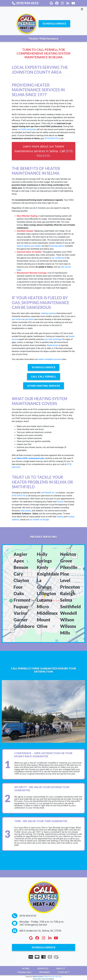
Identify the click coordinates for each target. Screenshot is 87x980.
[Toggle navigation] (43, 9)
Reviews (44, 972)
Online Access (38, 977)
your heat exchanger (53, 339)
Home (26, 969)
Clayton (21, 580)
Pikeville (69, 567)
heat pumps (26, 511)
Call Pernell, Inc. (48, 493)
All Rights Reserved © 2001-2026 (52, 977)
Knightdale (48, 574)
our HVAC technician (27, 129)
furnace (60, 502)
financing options (57, 246)
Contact (64, 972)
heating (60, 517)
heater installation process (50, 359)
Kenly (43, 567)
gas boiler (29, 319)
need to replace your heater (29, 246)
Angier (20, 554)
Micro (43, 607)
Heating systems (49, 313)
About (61, 969)
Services (43, 969)
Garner (21, 620)
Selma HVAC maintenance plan (30, 458)
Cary (18, 574)
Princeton (70, 587)
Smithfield (70, 607)
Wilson (67, 620)
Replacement (53, 345)
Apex (19, 561)
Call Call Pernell (44, 377)
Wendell (69, 613)
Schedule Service (54, 24)
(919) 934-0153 (25, 3)
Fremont (22, 600)
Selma (66, 600)
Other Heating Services (44, 386)
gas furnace (17, 319)
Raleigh (68, 594)
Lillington (46, 594)
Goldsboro (24, 626)
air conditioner (58, 258)
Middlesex (47, 613)
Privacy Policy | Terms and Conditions (43, 979)
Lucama (45, 600)
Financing (24, 972)
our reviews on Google (39, 520)
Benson (21, 567)
